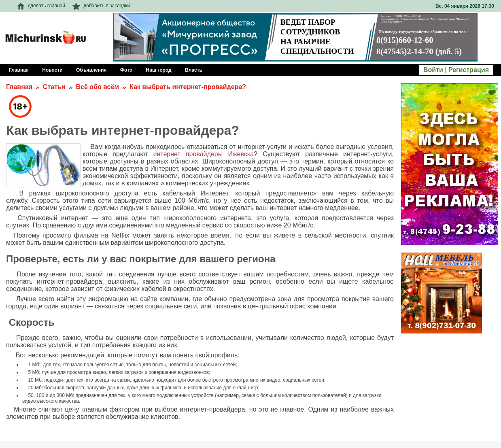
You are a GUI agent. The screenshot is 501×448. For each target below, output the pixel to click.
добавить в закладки (101, 6)
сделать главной (41, 6)
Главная (19, 87)
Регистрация (469, 70)
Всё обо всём (97, 87)
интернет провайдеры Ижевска (204, 154)
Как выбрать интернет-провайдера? (188, 87)
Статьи (54, 87)
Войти (433, 70)
